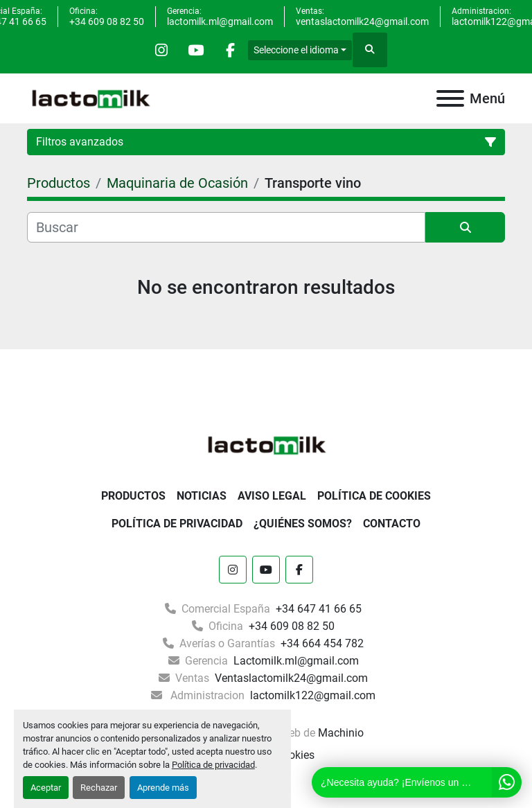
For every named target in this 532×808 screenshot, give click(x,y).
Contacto (392, 524)
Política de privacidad (213, 765)
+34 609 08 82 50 (107, 21)
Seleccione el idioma (298, 50)
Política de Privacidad (177, 524)
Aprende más (163, 788)
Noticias (202, 496)
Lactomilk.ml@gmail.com (295, 661)
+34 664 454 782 (321, 643)
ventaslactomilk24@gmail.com (362, 21)
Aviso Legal (272, 496)
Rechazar (99, 788)
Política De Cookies (374, 496)
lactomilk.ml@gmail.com (220, 21)
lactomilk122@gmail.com (311, 695)
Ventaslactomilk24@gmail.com (290, 678)
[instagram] (161, 50)
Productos (133, 496)
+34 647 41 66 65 (317, 609)
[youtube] (196, 50)
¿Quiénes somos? (303, 524)
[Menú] (450, 98)
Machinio (341, 733)
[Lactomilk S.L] (266, 444)
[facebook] (231, 50)
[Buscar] (226, 227)
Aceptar (46, 788)
